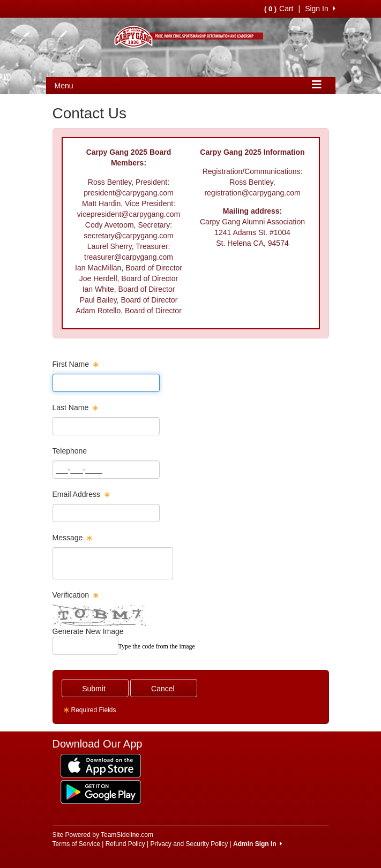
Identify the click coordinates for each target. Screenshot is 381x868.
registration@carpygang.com (252, 193)
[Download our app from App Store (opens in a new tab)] (101, 765)
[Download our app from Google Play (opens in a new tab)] (101, 791)
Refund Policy (125, 844)
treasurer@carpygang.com (129, 257)
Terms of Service (76, 844)
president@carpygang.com (129, 193)
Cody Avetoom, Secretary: (129, 225)
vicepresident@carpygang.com (129, 214)
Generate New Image (88, 631)
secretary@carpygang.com (129, 236)
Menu (64, 86)
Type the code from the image (157, 646)
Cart (279, 9)
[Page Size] (106, 383)
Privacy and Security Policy (189, 844)
